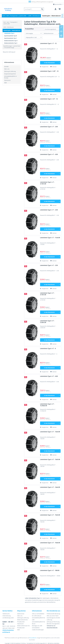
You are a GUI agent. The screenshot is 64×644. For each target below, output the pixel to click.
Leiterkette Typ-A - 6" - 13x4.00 (50, 432)
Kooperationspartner (10, 74)
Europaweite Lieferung (30, 2)
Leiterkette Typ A (9, 33)
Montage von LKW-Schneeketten (37, 627)
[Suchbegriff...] (34, 9)
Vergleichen (44, 67)
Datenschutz (21, 614)
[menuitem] (34, 9)
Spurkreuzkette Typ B (10, 36)
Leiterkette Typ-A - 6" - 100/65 (50, 570)
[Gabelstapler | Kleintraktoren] (51, 16)
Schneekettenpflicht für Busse (39, 623)
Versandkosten (33, 638)
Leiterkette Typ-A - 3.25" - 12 (49, 71)
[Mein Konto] (56, 9)
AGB (5, 83)
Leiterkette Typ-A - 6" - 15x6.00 (50, 543)
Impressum (7, 80)
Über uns (7, 69)
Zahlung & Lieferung (10, 71)
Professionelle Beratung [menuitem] (53, 614)
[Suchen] (42, 9)
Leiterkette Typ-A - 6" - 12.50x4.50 (47, 405)
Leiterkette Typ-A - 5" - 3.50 (49, 210)
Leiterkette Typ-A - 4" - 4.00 (49, 154)
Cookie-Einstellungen (38, 630)
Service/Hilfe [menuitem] (58, 4)
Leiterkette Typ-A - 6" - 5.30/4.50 (47, 322)
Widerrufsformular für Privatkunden (23, 627)
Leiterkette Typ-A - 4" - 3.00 (49, 127)
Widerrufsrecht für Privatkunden (22, 621)
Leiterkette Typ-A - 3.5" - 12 (49, 99)
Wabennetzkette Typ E (11, 43)
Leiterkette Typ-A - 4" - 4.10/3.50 (47, 183)
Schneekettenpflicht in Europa (10, 77)
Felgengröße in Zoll (31, 37)
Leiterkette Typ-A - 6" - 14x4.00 (50, 487)
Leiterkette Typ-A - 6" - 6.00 (49, 376)
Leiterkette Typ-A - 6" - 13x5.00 (50, 459)
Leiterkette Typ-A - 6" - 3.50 (49, 265)
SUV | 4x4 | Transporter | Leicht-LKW (11, 23)
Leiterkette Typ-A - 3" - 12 (48, 43)
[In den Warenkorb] (50, 63)
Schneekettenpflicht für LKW (39, 619)
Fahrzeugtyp (29, 33)
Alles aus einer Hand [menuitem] (53, 616)
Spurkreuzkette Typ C (10, 38)
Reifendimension (49, 33)
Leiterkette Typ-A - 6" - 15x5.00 (50, 515)
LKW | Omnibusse (8, 27)
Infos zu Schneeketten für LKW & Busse (38, 615)
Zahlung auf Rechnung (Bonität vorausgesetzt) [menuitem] (53, 623)
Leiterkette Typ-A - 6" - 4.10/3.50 (47, 294)
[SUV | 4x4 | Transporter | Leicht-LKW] (14, 16)
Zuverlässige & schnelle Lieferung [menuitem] (53, 619)
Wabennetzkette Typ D (11, 41)
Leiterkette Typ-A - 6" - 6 (48, 349)
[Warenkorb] (60, 9)
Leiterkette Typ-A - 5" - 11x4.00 (50, 238)
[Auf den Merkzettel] (53, 67)
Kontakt (6, 67)
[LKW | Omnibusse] (34, 16)
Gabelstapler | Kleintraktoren (12, 30)
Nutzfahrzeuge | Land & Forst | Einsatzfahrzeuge (12, 47)
